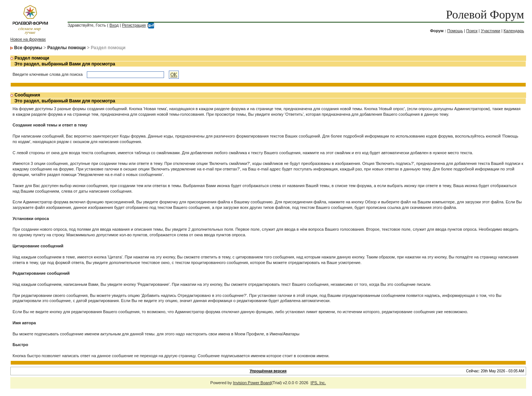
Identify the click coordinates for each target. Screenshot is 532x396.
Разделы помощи (66, 48)
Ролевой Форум (485, 14)
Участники (490, 31)
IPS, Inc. (318, 383)
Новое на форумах (28, 39)
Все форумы (28, 48)
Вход (114, 25)
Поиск (472, 31)
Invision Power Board (252, 383)
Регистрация (134, 25)
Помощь (455, 31)
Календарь (514, 31)
